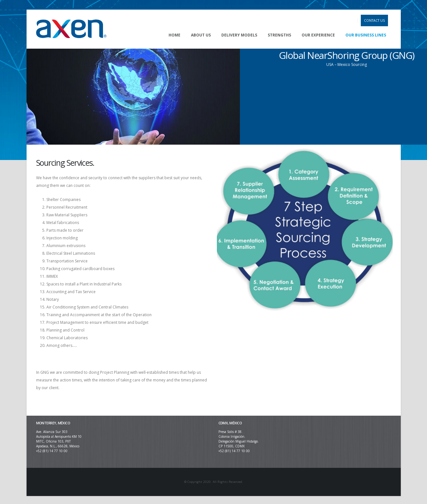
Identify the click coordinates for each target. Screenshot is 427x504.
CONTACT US (374, 20)
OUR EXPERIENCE (318, 35)
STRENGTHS (279, 35)
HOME (174, 35)
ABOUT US (201, 35)
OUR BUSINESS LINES (366, 35)
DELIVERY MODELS (239, 35)
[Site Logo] (71, 29)
